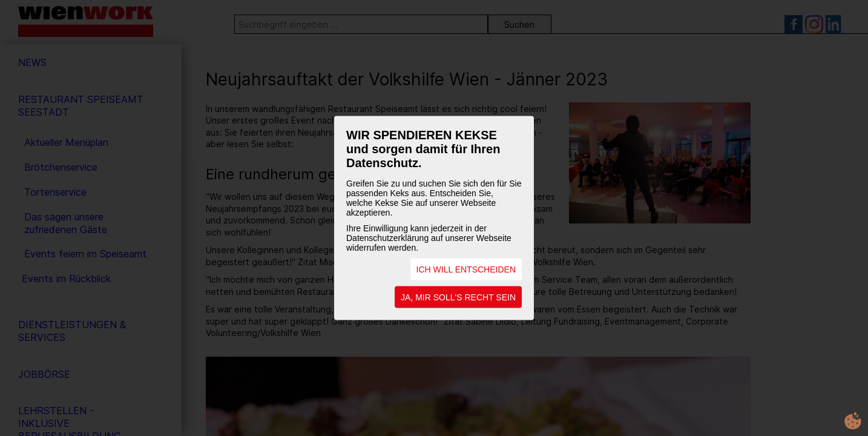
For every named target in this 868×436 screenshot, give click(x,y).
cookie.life (853, 421)
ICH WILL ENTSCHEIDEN (466, 269)
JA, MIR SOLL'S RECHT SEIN (458, 297)
